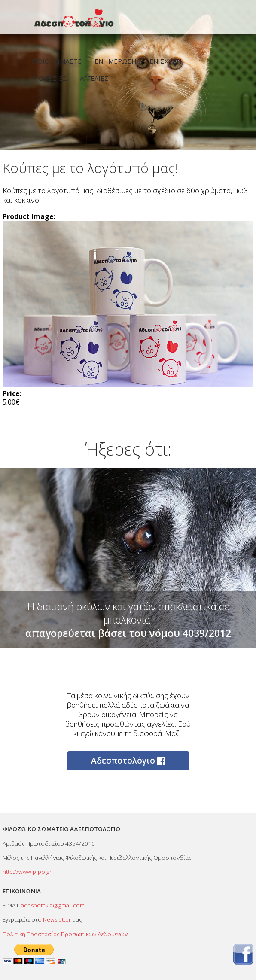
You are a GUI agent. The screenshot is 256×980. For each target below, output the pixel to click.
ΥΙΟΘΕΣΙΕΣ (50, 78)
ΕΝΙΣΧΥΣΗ (166, 61)
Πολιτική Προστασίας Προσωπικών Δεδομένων (65, 934)
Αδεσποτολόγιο (128, 761)
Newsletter (57, 919)
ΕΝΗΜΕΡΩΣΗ (116, 61)
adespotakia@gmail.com (53, 905)
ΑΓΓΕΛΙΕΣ (94, 78)
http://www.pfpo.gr (27, 872)
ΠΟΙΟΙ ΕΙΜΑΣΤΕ (57, 61)
